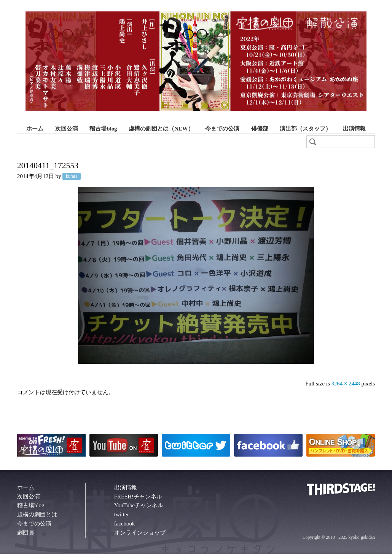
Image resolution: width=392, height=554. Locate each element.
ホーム (35, 129)
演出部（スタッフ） (305, 129)
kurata (72, 177)
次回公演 (67, 129)
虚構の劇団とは (37, 514)
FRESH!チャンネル (138, 497)
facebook (125, 524)
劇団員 (26, 533)
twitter (122, 514)
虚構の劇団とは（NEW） (161, 129)
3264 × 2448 (345, 384)
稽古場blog (103, 129)
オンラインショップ (140, 533)
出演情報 (354, 129)
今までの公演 (222, 129)
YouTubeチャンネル (139, 505)
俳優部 (260, 129)
